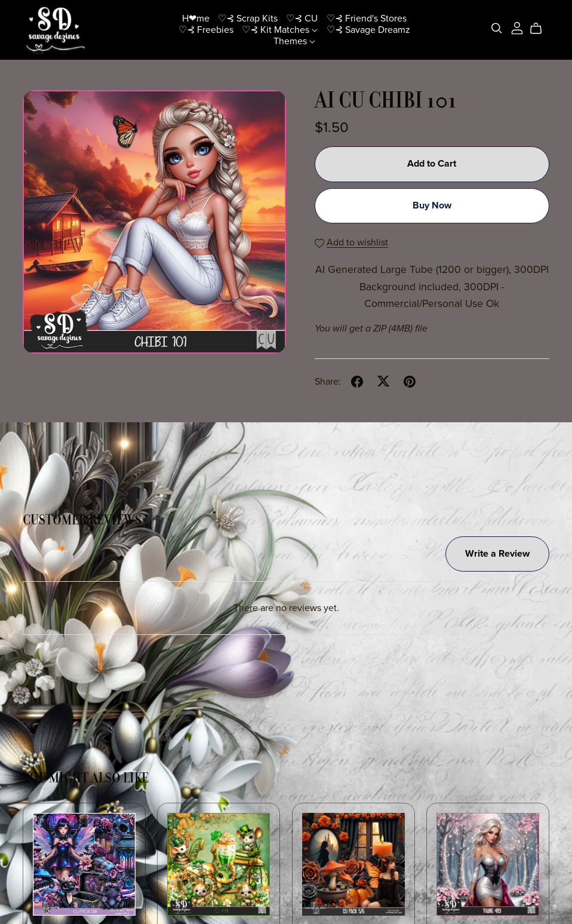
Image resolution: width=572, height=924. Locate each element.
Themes (294, 41)
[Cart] (541, 29)
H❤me (196, 18)
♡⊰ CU (302, 18)
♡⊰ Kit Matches (280, 29)
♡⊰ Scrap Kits (248, 18)
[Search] (497, 28)
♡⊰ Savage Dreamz (368, 29)
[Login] (517, 27)
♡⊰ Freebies (206, 29)
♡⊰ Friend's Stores (367, 18)
